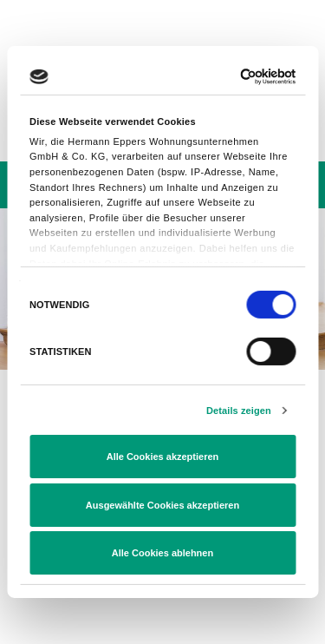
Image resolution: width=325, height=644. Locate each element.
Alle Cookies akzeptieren (163, 457)
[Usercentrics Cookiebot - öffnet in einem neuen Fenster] (224, 77)
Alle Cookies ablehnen (162, 553)
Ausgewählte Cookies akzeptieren (162, 505)
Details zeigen (239, 411)
